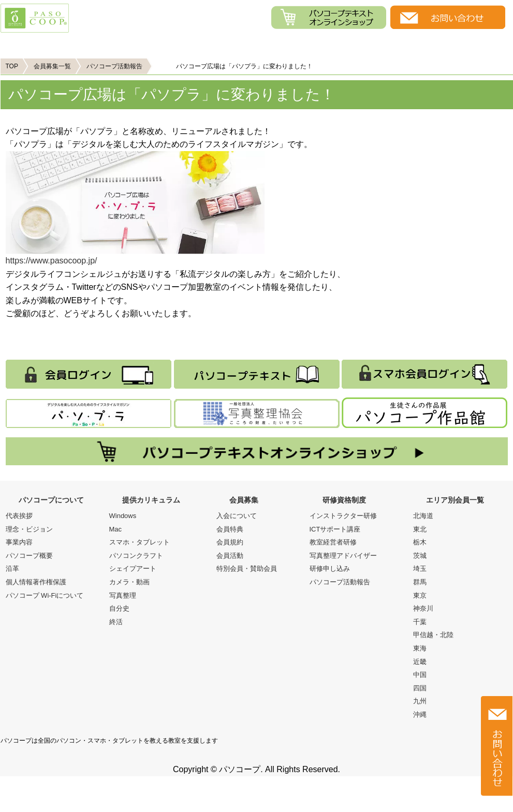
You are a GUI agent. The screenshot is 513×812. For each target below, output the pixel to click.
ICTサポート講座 (335, 529)
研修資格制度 (344, 500)
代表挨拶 (19, 516)
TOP (12, 66)
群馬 (420, 582)
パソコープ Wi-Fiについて (45, 595)
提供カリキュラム (192, 45)
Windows (123, 516)
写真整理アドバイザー (343, 556)
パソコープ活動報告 (114, 66)
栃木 (420, 542)
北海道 (423, 516)
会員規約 (230, 542)
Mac (116, 529)
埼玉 (420, 569)
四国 (420, 688)
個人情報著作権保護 (36, 582)
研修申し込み (330, 569)
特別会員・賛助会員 (247, 569)
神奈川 (423, 608)
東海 (420, 648)
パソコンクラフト (136, 556)
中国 (420, 675)
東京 (420, 595)
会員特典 (230, 529)
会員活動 (230, 556)
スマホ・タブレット (140, 542)
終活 (116, 622)
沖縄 (420, 714)
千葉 (420, 622)
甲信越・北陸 (433, 635)
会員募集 (321, 45)
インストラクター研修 (343, 516)
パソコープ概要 (29, 556)
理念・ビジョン (29, 529)
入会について (237, 516)
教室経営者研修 (333, 542)
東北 (420, 529)
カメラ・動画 (129, 582)
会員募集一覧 (52, 66)
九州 (420, 701)
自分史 (119, 608)
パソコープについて (64, 45)
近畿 (420, 662)
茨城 (420, 556)
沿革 (12, 569)
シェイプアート (133, 569)
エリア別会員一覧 (455, 500)
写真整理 (123, 595)
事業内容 (19, 542)
